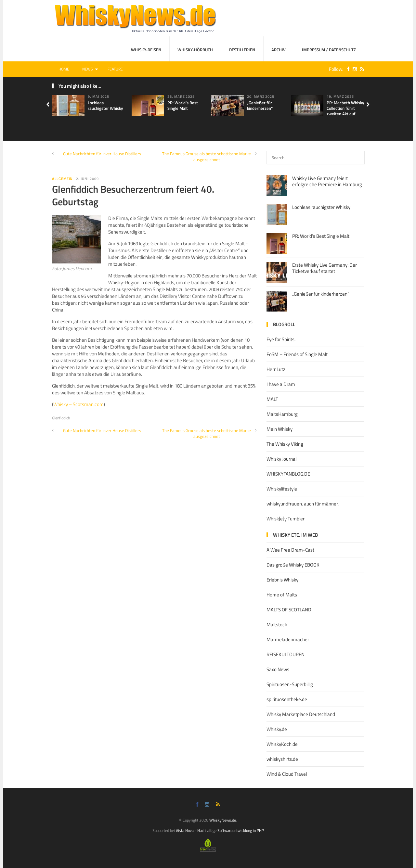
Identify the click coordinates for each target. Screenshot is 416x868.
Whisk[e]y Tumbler (286, 519)
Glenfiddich (61, 418)
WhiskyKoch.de (282, 744)
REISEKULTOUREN (286, 654)
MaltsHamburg (282, 414)
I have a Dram (281, 384)
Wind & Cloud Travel (287, 774)
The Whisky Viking (285, 444)
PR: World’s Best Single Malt (183, 105)
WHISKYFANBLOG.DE (288, 474)
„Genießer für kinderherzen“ (260, 105)
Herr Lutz (276, 369)
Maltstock (277, 625)
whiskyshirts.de (282, 759)
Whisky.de (277, 729)
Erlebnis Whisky (282, 580)
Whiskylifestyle (282, 489)
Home (64, 69)
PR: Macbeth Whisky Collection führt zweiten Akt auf (345, 108)
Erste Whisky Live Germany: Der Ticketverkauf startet (325, 268)
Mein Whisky (279, 429)
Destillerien (242, 50)
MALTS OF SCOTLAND (289, 610)
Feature (115, 69)
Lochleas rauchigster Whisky (105, 105)
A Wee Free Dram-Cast (290, 550)
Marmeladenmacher (288, 639)
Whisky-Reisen (146, 50)
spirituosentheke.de (287, 699)
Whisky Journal (281, 459)
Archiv (279, 50)
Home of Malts (282, 595)
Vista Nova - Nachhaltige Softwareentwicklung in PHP (220, 830)
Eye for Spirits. (281, 339)
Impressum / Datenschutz (329, 50)
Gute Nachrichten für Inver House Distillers (102, 154)
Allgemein (62, 179)
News (88, 69)
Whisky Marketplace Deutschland (301, 714)
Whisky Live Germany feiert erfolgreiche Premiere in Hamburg (327, 181)
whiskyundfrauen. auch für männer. (303, 504)
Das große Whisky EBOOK (293, 565)
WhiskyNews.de (223, 820)
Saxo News (278, 669)
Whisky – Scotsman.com (78, 404)
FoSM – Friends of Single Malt (297, 354)
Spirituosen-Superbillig (290, 684)
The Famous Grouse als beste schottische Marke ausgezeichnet (207, 157)
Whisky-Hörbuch (195, 50)
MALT (272, 399)
